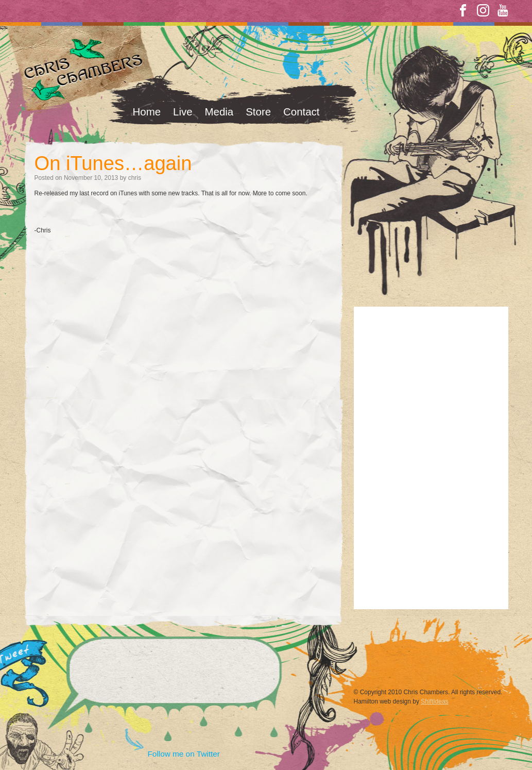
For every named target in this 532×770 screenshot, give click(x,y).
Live (183, 112)
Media (219, 112)
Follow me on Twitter (184, 754)
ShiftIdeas (434, 701)
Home (147, 112)
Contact (301, 112)
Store (258, 112)
